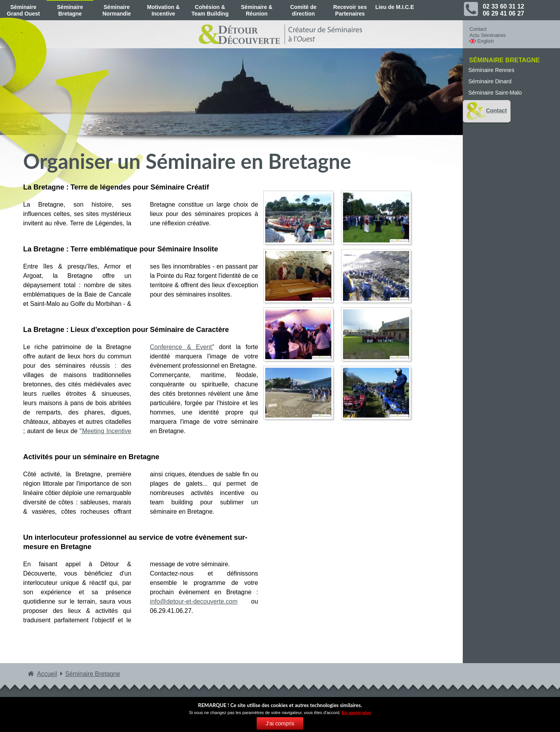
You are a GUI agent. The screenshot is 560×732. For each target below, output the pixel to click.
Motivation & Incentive (163, 10)
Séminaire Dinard (490, 81)
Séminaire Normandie (116, 10)
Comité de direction (303, 10)
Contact (478, 29)
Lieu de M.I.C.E (395, 7)
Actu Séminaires (487, 35)
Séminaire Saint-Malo (495, 93)
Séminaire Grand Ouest (24, 10)
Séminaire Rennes (491, 70)
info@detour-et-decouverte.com (194, 601)
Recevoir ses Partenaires (350, 10)
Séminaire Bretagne (70, 10)
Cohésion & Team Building (210, 10)
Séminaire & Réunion (257, 10)
